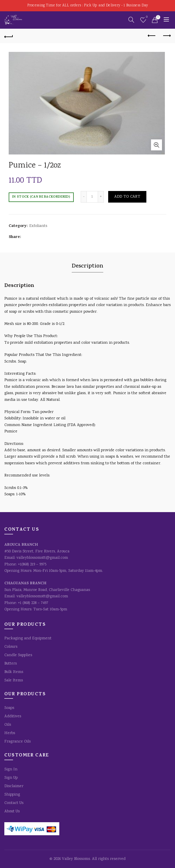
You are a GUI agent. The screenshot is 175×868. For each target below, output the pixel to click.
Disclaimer (14, 786)
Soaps (9, 708)
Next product (166, 36)
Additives (13, 716)
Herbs (10, 733)
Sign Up (11, 778)
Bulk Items (14, 672)
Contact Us (14, 803)
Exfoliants (38, 226)
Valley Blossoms (76, 859)
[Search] (131, 20)
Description (87, 266)
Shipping (12, 795)
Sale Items (14, 680)
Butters (11, 664)
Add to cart (127, 197)
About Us (12, 811)
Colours (11, 647)
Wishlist (146, 18)
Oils (8, 725)
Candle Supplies (18, 655)
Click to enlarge (156, 145)
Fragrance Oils (17, 742)
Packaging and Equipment (28, 638)
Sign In (11, 769)
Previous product (152, 36)
